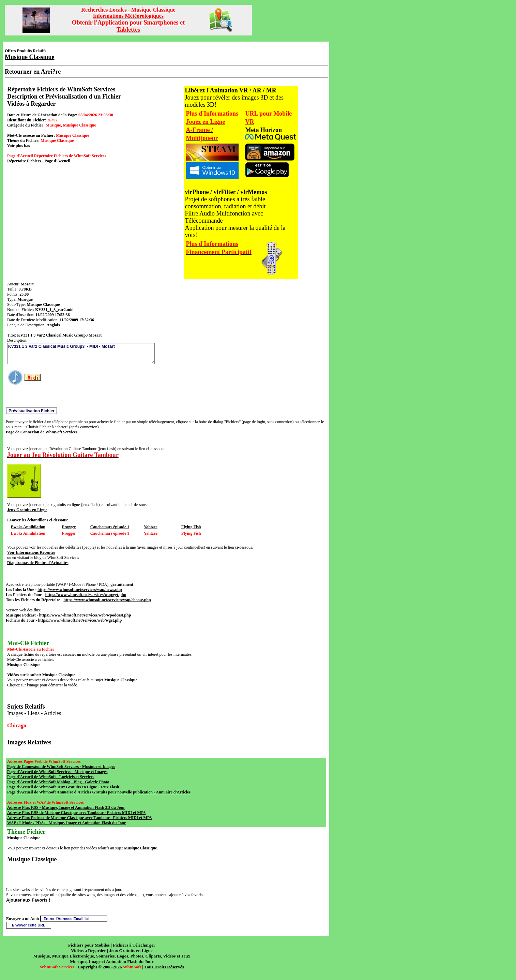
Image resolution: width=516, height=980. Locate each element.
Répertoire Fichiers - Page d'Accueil (39, 161)
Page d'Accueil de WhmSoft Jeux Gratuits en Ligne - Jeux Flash (63, 787)
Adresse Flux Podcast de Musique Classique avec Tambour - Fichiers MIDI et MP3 (79, 818)
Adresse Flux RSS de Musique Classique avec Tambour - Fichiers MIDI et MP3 (76, 813)
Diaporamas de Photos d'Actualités (38, 563)
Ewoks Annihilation (28, 527)
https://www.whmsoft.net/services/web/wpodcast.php (85, 615)
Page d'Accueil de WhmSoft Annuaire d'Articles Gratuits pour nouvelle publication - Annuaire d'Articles (99, 792)
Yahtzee (151, 527)
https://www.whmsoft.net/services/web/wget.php (80, 620)
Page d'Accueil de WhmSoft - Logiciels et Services (51, 777)
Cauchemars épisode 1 (110, 527)
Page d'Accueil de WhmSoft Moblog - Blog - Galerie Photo (58, 782)
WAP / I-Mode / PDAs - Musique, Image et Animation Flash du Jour (66, 823)
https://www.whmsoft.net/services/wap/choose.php (107, 600)
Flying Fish (191, 527)
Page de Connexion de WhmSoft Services (42, 432)
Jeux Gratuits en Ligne (27, 510)
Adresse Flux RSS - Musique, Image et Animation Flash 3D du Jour (66, 807)
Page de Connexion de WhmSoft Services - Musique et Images (61, 767)
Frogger (69, 527)
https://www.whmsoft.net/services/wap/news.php (80, 590)
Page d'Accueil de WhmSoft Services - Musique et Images (57, 772)
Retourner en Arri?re (33, 72)
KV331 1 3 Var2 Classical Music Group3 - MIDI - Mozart (81, 354)
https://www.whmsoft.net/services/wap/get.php (86, 595)
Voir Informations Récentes (31, 552)
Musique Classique (32, 859)
